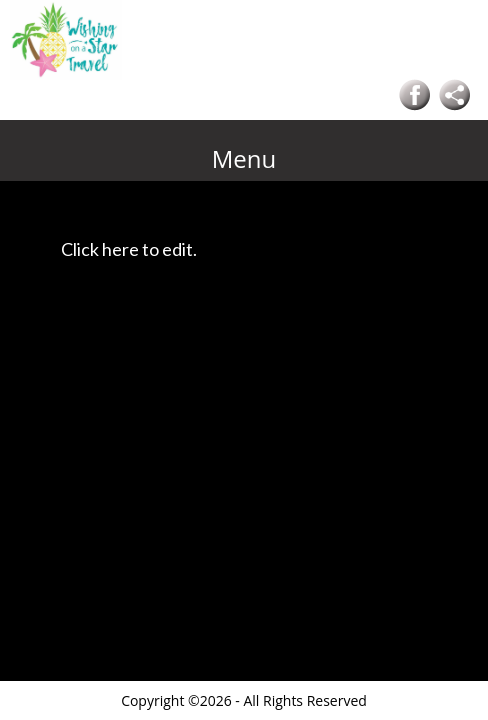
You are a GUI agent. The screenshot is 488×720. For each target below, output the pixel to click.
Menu (244, 158)
